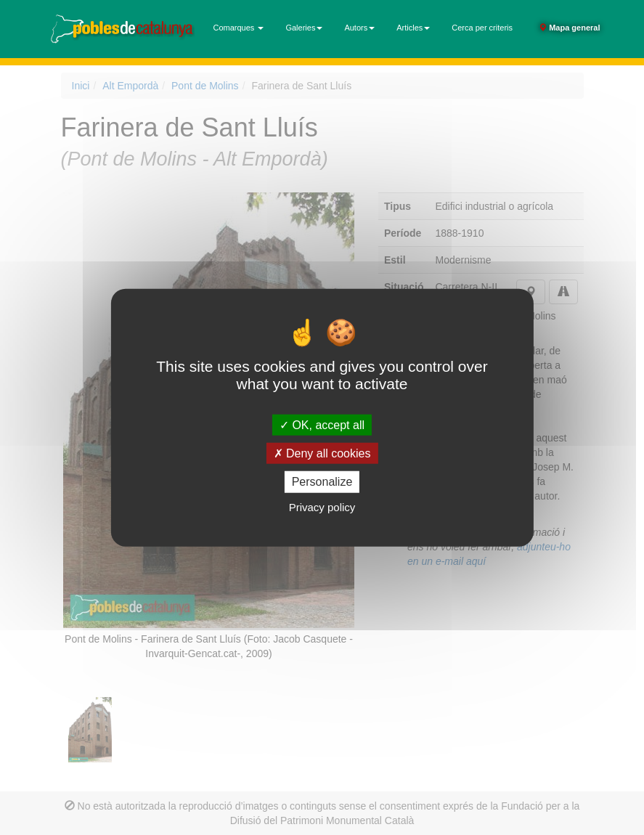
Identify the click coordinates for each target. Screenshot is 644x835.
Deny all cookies (322, 453)
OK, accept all (322, 425)
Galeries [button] (304, 28)
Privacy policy (322, 506)
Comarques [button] (239, 28)
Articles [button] (413, 28)
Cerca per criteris (482, 28)
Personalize (322, 482)
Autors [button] (359, 28)
